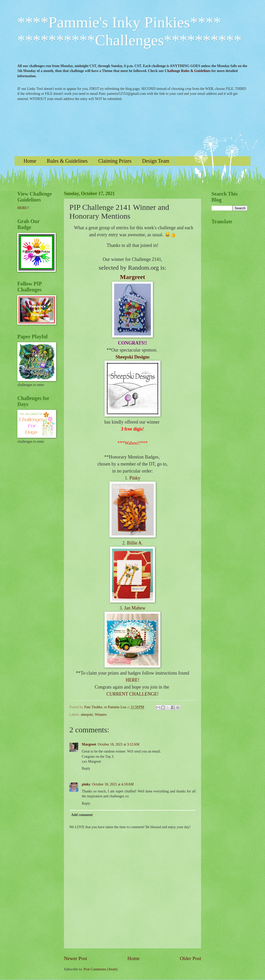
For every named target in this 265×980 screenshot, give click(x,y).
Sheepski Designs (132, 357)
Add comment (82, 815)
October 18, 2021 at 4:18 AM (113, 784)
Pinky (135, 478)
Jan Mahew (135, 608)
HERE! (133, 680)
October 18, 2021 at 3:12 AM (119, 744)
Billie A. (135, 543)
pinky (86, 784)
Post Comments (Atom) (101, 969)
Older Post (190, 958)
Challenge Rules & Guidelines (188, 71)
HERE (22, 208)
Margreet (133, 277)
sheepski (87, 715)
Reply (86, 768)
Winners (101, 715)
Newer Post (76, 958)
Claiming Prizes (115, 161)
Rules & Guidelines (67, 161)
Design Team (156, 161)
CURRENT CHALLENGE (132, 694)
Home (30, 161)
